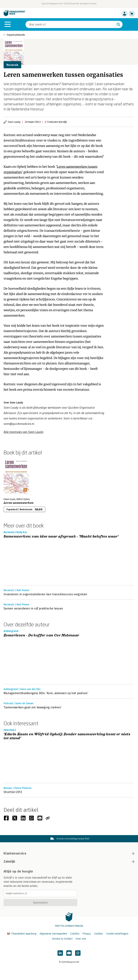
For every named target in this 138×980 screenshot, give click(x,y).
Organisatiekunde (16, 35)
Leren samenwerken (19, 503)
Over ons (81, 939)
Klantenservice (69, 853)
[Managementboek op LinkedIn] (60, 953)
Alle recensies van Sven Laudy (24, 432)
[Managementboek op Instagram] (78, 953)
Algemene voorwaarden (53, 934)
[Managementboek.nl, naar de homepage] (14, 15)
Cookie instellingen (117, 934)
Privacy (87, 934)
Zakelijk (69, 862)
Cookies (98, 934)
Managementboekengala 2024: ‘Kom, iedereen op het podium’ (46, 693)
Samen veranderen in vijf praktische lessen (33, 608)
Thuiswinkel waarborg (22, 934)
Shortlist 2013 (13, 792)
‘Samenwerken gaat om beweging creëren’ (33, 707)
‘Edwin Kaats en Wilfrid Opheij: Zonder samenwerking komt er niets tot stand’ (67, 736)
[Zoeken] (70, 24)
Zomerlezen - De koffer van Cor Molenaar (42, 635)
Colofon (75, 934)
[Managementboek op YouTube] (69, 953)
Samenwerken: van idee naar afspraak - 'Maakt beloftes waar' (61, 537)
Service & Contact (62, 939)
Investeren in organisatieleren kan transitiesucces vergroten (45, 594)
